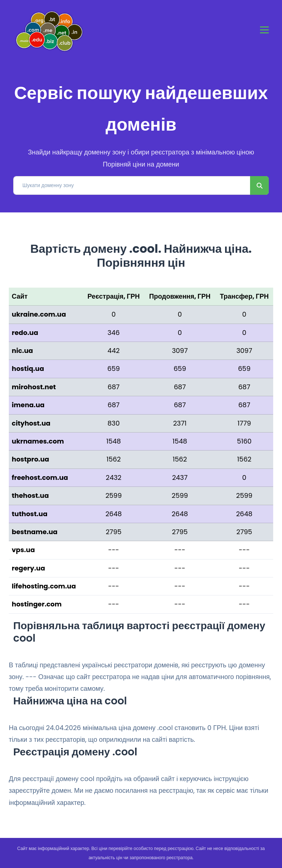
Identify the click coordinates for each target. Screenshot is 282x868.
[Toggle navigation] (264, 30)
